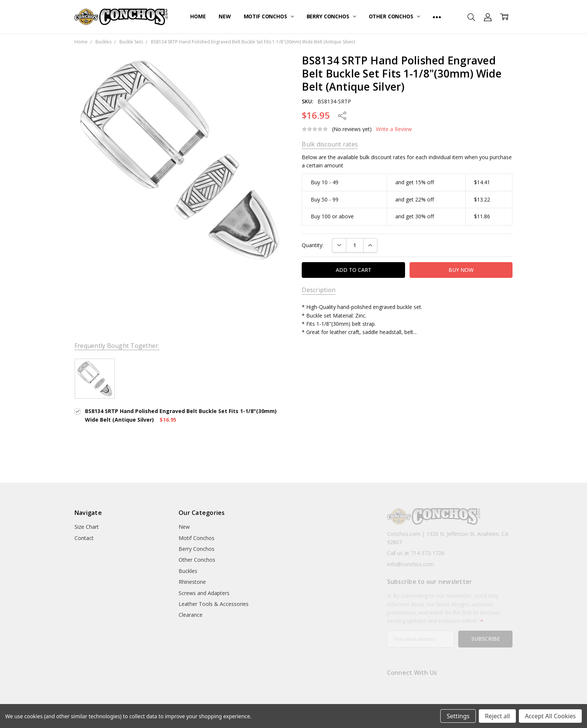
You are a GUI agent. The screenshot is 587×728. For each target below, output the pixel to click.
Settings (458, 716)
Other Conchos (394, 16)
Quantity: (313, 245)
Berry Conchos (331, 16)
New (225, 16)
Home (198, 16)
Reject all (497, 716)
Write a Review (394, 129)
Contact (84, 538)
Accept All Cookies (550, 716)
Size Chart (87, 527)
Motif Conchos (269, 16)
